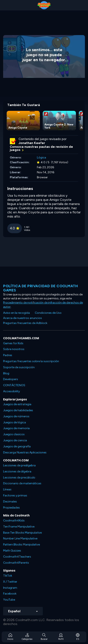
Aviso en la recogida (16, 313)
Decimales (10, 502)
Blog (6, 373)
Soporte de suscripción (19, 367)
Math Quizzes (12, 551)
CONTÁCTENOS (14, 385)
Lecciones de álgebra (17, 471)
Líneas (7, 489)
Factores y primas (15, 495)
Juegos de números (16, 416)
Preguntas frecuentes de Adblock (25, 323)
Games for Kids (13, 343)
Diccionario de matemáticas (22, 483)
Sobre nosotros (14, 349)
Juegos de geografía (17, 446)
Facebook (10, 594)
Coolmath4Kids (14, 521)
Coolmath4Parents (16, 563)
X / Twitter (10, 582)
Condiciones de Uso (48, 313)
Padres (8, 355)
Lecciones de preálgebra (19, 465)
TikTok (8, 576)
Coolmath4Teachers (17, 557)
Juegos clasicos (14, 434)
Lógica (41, 158)
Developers (11, 379)
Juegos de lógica (14, 422)
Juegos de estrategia (17, 404)
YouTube (9, 600)
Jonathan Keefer (32, 143)
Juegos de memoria (16, 428)
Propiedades (11, 508)
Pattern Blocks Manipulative (21, 545)
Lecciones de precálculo (19, 478)
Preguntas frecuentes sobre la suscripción (31, 361)
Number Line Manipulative (20, 538)
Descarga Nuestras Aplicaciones (25, 452)
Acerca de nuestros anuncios (23, 318)
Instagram (10, 588)
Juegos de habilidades (18, 410)
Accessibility (11, 391)
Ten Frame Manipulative (19, 527)
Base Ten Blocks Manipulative (22, 533)
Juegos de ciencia (15, 440)
